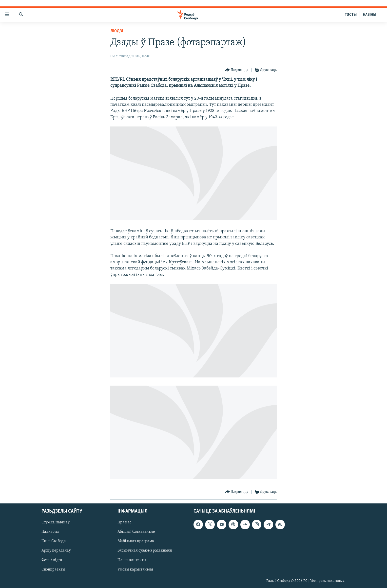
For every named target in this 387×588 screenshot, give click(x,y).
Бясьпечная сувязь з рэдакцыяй (145, 551)
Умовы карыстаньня (135, 569)
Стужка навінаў (56, 522)
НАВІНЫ (369, 15)
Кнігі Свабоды (54, 541)
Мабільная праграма (136, 541)
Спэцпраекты (53, 569)
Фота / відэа (52, 560)
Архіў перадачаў (56, 551)
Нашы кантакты (132, 560)
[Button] (237, 70)
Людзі (117, 31)
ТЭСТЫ (351, 15)
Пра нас (124, 522)
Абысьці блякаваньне (136, 532)
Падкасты (50, 532)
